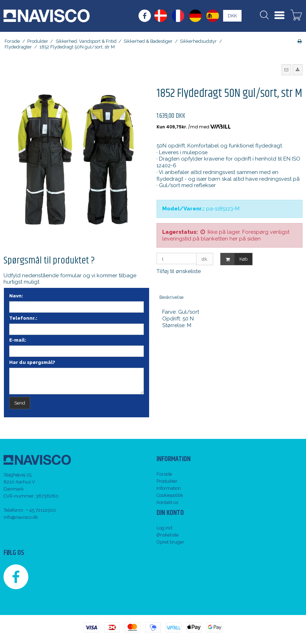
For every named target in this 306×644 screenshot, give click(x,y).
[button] (287, 70)
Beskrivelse (171, 297)
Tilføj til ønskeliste (179, 271)
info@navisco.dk (21, 517)
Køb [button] (234, 259)
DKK (232, 16)
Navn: (16, 296)
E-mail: (18, 340)
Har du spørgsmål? (32, 362)
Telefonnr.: (23, 318)
